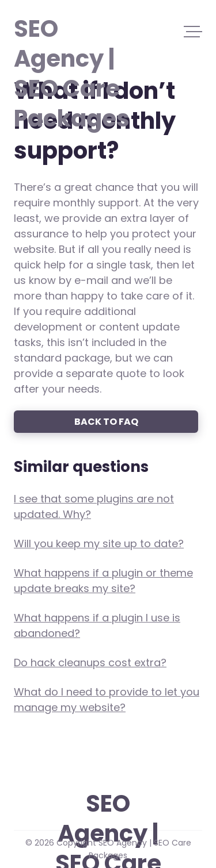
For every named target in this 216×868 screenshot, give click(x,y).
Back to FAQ (106, 422)
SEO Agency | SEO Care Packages (68, 28)
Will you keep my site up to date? (99, 544)
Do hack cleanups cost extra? (90, 662)
